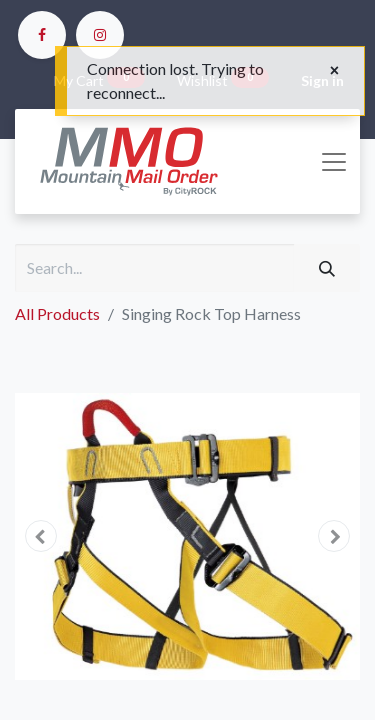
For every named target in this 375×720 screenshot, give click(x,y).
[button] (41, 536)
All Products (57, 313)
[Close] (334, 70)
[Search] (327, 268)
